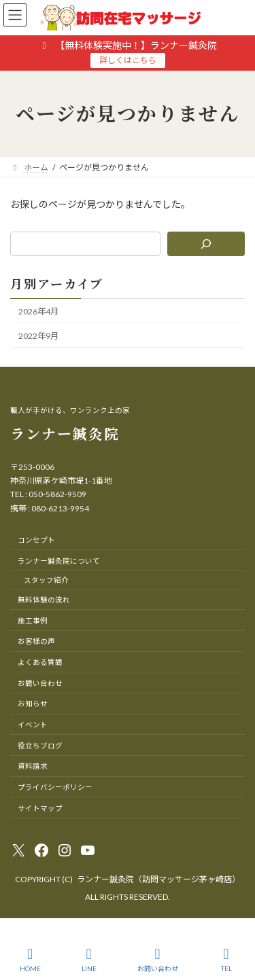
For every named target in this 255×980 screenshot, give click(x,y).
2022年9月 (38, 336)
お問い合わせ (158, 960)
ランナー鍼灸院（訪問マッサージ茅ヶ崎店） (158, 879)
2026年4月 (38, 311)
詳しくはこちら (128, 60)
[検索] (206, 244)
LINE (89, 960)
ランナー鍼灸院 (65, 433)
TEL (226, 960)
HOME (30, 960)
